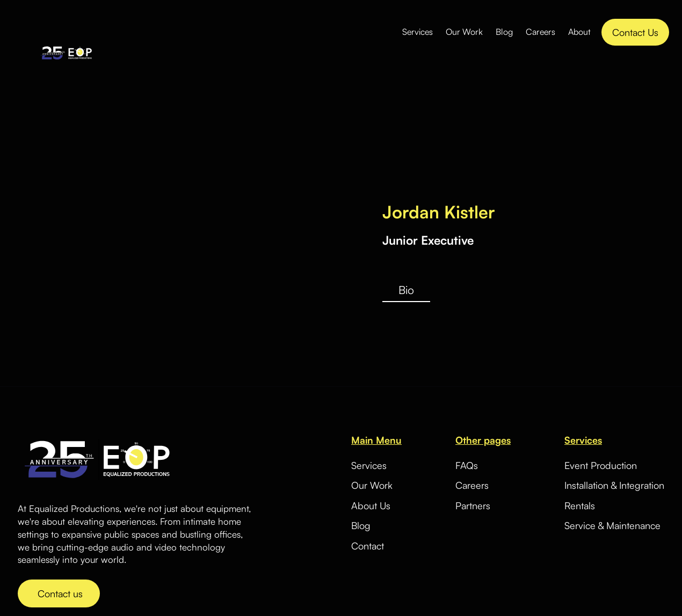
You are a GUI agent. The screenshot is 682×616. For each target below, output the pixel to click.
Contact (368, 546)
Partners (473, 506)
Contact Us (635, 32)
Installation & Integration (614, 485)
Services (418, 32)
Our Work (464, 32)
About (579, 32)
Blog (504, 32)
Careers (540, 32)
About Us (371, 506)
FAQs (467, 465)
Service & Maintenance (612, 525)
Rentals (580, 505)
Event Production (601, 465)
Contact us (59, 593)
